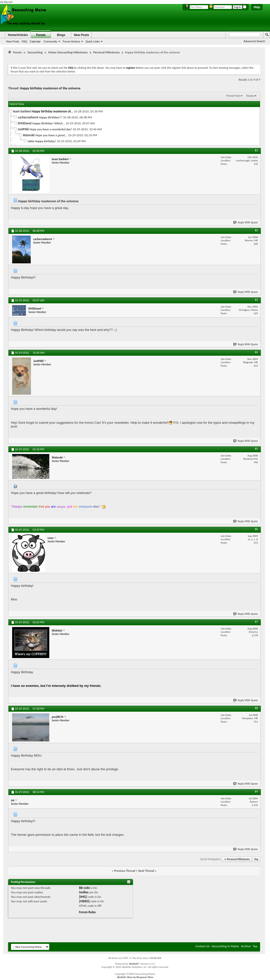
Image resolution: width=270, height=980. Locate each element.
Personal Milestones (107, 52)
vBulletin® (134, 964)
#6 (256, 529)
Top (256, 859)
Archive (246, 946)
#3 (256, 300)
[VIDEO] (84, 901)
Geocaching (35, 52)
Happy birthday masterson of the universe (50, 88)
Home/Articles (18, 35)
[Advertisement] (134, 58)
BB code (84, 888)
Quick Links (93, 41)
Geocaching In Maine (225, 946)
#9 (256, 792)
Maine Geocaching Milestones (68, 52)
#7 (256, 622)
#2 (256, 230)
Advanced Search (254, 41)
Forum (41, 35)
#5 (256, 449)
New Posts (13, 41)
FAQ (25, 41)
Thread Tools (233, 96)
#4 (256, 352)
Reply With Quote (246, 223)
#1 (256, 150)
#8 (256, 708)
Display (250, 96)
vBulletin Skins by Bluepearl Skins (135, 977)
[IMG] (83, 897)
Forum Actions (71, 41)
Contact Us (202, 946)
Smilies (84, 892)
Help (257, 7)
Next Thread (146, 871)
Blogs (61, 35)
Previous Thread (125, 871)
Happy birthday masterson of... (52, 111)
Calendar (35, 41)
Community (50, 41)
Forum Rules (87, 912)
